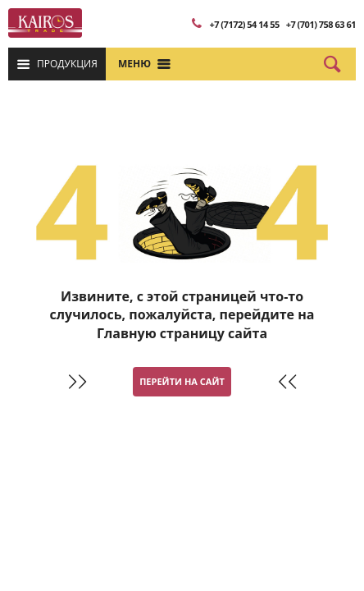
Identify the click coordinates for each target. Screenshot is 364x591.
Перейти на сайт (182, 381)
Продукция (67, 64)
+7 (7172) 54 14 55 (244, 24)
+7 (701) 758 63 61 (321, 24)
